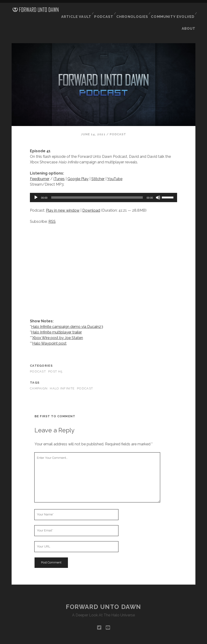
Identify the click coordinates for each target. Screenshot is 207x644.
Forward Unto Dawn (103, 592)
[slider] (97, 183)
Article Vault (80, 11)
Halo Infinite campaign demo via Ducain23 (67, 312)
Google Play (78, 164)
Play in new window (63, 196)
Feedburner (40, 164)
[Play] (36, 183)
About (189, 17)
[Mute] (158, 183)
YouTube (115, 164)
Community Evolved (174, 11)
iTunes (59, 164)
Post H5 (55, 357)
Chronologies (135, 11)
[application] (103, 183)
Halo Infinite (62, 374)
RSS (52, 207)
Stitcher (98, 164)
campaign (39, 374)
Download (91, 196)
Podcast (107, 11)
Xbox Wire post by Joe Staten (58, 323)
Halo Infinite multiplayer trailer (56, 318)
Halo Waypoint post (49, 329)
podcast (85, 374)
